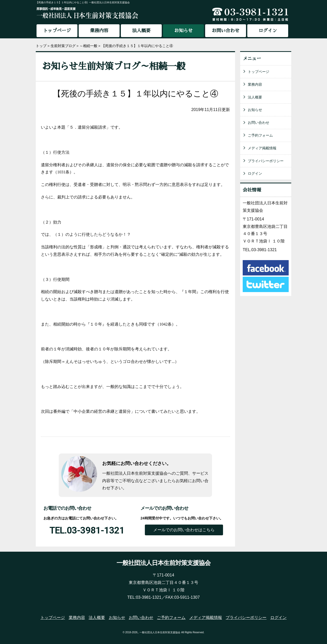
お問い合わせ (226, 31)
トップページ (57, 31)
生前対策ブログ (63, 46)
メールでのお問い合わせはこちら (184, 530)
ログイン (268, 31)
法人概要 (141, 31)
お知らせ (255, 110)
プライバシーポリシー (266, 161)
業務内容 (99, 31)
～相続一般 (88, 46)
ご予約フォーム (260, 135)
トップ (41, 46)
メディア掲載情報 (262, 148)
